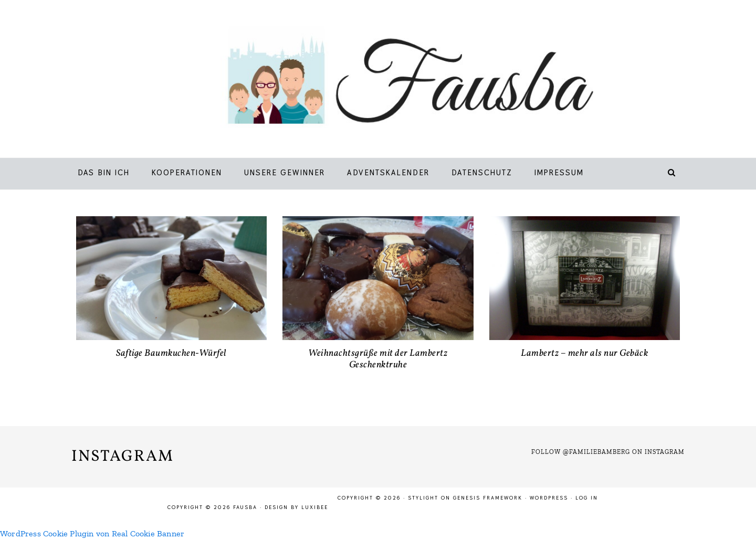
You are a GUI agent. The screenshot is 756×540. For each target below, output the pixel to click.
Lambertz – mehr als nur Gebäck (584, 353)
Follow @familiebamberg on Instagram (608, 452)
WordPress (549, 498)
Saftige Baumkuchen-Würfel (171, 353)
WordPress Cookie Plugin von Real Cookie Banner (92, 533)
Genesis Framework (488, 498)
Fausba (393, 81)
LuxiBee (315, 507)
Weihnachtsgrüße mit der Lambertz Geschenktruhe (378, 359)
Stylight (423, 498)
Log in (587, 498)
